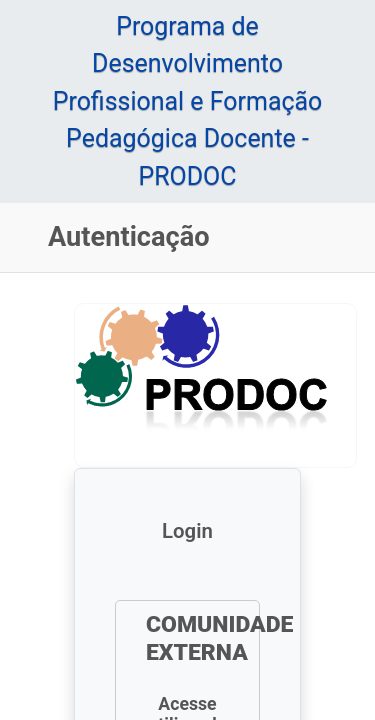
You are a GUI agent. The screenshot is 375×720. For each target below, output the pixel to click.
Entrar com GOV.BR (188, 620)
